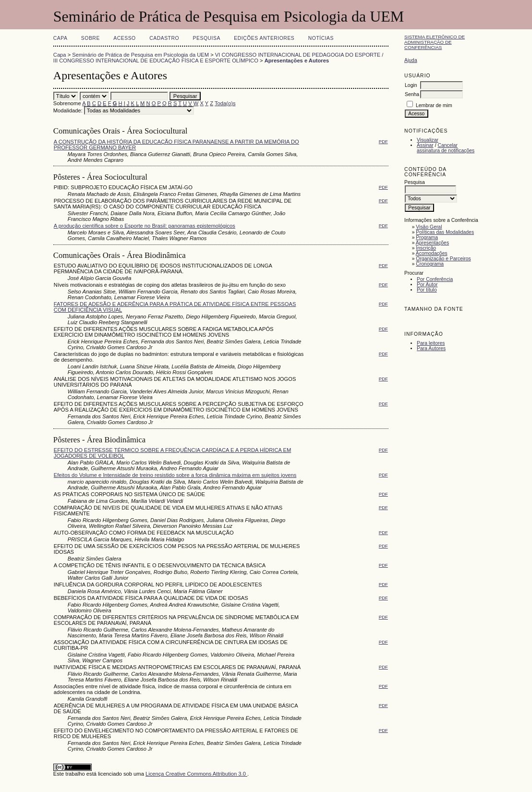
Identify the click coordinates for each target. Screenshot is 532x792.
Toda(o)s (225, 103)
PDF (383, 141)
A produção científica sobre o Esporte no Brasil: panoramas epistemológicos (145, 226)
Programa (427, 238)
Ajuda (411, 60)
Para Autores (431, 348)
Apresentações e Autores (297, 61)
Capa (60, 38)
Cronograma (430, 264)
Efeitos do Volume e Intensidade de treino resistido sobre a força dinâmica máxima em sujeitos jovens (175, 475)
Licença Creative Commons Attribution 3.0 (196, 774)
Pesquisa (207, 38)
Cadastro (164, 38)
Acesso (124, 38)
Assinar (425, 145)
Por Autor (427, 285)
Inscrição (426, 248)
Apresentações (432, 243)
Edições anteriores (264, 38)
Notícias (321, 38)
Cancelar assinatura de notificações (446, 148)
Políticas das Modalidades (445, 232)
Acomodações (432, 253)
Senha (412, 94)
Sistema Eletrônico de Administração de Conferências (435, 42)
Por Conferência (435, 279)
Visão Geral (429, 227)
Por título (427, 290)
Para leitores (431, 343)
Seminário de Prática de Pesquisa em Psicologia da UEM (140, 55)
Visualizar (428, 140)
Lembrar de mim (434, 105)
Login (411, 85)
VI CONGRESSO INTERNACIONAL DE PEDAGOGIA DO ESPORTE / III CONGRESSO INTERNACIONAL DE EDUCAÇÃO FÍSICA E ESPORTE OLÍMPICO (218, 58)
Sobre (91, 38)
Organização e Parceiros (443, 259)
